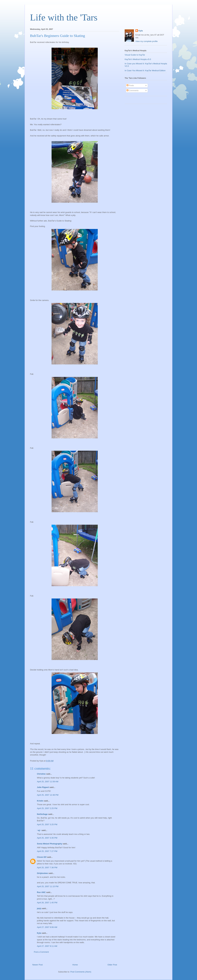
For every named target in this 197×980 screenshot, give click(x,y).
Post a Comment (41, 952)
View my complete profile (147, 41)
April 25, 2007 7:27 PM (47, 851)
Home (75, 965)
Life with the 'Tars (64, 17)
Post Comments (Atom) (81, 972)
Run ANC (41, 892)
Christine (41, 774)
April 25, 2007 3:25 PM (47, 824)
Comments (133, 90)
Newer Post (37, 965)
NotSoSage (42, 814)
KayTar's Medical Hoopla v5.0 (138, 59)
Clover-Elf (42, 857)
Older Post (112, 965)
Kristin (40, 801)
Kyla (39, 933)
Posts (130, 85)
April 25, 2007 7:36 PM (47, 868)
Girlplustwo (42, 873)
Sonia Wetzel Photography (50, 844)
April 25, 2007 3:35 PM (47, 838)
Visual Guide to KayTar (135, 55)
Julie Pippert (43, 787)
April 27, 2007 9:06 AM (47, 927)
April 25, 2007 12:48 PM (48, 795)
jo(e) (39, 908)
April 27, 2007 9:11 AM (47, 946)
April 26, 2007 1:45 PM (47, 903)
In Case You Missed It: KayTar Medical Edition (145, 71)
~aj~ (39, 830)
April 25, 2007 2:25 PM (47, 808)
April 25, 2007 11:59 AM (48, 782)
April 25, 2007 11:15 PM (48, 886)
